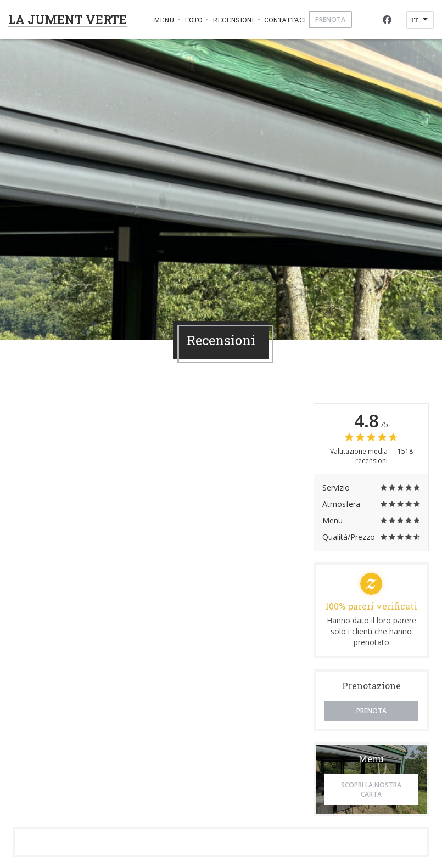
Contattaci (285, 20)
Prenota (330, 19)
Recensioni (233, 20)
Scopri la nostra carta (371, 790)
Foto (193, 20)
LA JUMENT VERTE (68, 19)
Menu (164, 20)
